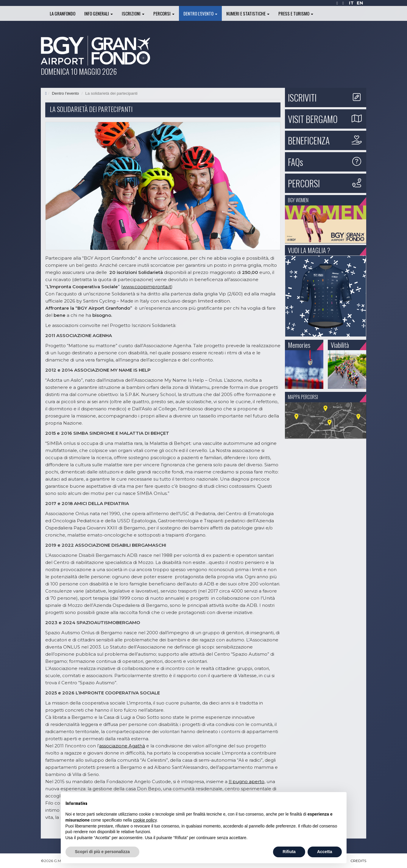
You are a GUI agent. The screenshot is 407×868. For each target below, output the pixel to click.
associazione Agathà (122, 746)
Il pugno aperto (247, 781)
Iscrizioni (133, 13)
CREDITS (358, 861)
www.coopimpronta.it (147, 287)
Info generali (99, 13)
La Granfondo (63, 13)
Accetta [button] (325, 852)
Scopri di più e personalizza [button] (102, 852)
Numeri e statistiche (248, 13)
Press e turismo (296, 13)
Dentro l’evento (200, 13)
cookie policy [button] (145, 820)
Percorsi (164, 13)
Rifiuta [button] (289, 852)
